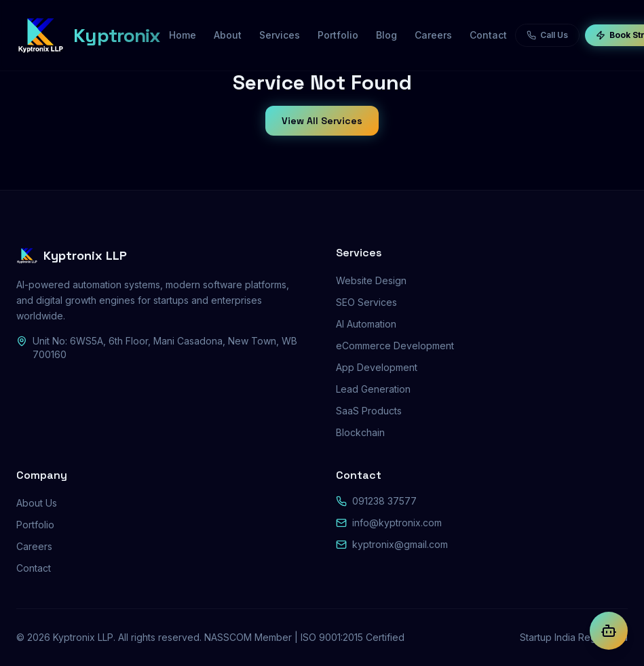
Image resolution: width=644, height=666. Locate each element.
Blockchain (360, 432)
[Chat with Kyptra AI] (609, 631)
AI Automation (366, 324)
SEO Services (366, 302)
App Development (377, 367)
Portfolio (35, 525)
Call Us (547, 35)
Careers (34, 546)
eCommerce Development (395, 346)
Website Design (371, 280)
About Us (37, 503)
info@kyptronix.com (397, 523)
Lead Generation (373, 389)
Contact (34, 568)
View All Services (322, 121)
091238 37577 (384, 501)
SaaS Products (369, 411)
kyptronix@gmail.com (400, 544)
